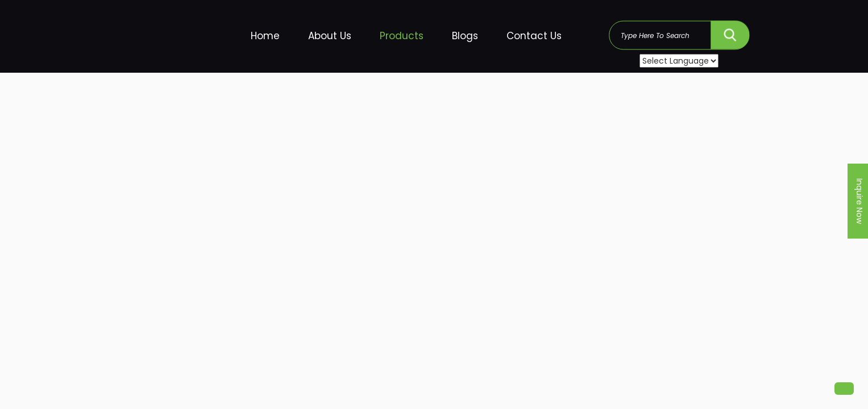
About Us (330, 36)
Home (265, 36)
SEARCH (730, 32)
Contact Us (534, 36)
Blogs (465, 36)
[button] (844, 389)
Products (402, 36)
